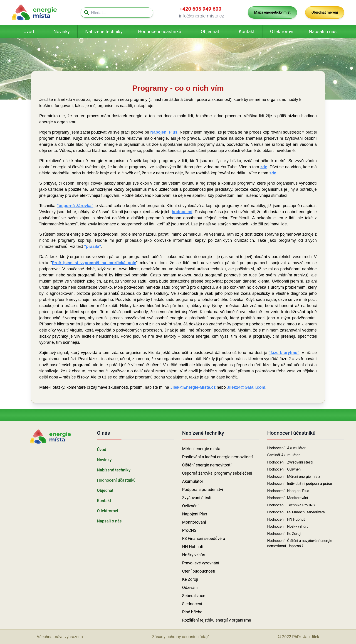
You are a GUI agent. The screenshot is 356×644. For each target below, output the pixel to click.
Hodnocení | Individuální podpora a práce (300, 484)
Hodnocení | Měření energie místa (294, 477)
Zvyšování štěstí (197, 498)
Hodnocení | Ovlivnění (284, 469)
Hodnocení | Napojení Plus (288, 491)
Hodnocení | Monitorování (288, 498)
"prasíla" (93, 246)
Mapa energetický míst (272, 12)
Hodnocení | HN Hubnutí (286, 519)
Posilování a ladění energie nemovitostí (217, 457)
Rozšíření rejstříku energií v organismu (217, 620)
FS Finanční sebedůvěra (204, 538)
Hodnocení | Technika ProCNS (291, 505)
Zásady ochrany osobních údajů (181, 637)
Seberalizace (194, 596)
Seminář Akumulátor (283, 455)
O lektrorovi (282, 32)
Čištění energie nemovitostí (207, 465)
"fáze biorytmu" (284, 353)
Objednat (210, 32)
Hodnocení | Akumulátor (286, 448)
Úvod (29, 32)
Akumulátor (193, 481)
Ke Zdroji (190, 579)
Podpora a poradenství (203, 489)
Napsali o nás (323, 32)
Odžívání (190, 587)
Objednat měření (325, 12)
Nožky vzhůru (194, 555)
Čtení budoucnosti (199, 571)
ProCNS (189, 530)
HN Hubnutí (193, 547)
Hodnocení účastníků (160, 32)
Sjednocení (192, 604)
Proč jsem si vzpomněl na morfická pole (94, 263)
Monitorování (194, 522)
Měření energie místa (201, 449)
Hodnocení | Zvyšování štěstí (290, 462)
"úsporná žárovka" (75, 206)
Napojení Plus (164, 132)
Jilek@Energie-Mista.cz (193, 387)
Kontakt (247, 32)
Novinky (62, 32)
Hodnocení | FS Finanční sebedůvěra (296, 512)
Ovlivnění (190, 506)
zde (264, 167)
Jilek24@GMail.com (246, 387)
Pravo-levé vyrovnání (201, 563)
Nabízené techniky (104, 32)
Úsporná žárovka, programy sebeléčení (217, 473)
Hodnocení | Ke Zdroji (284, 534)
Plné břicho (192, 612)
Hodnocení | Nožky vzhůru (288, 526)
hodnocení (182, 212)
